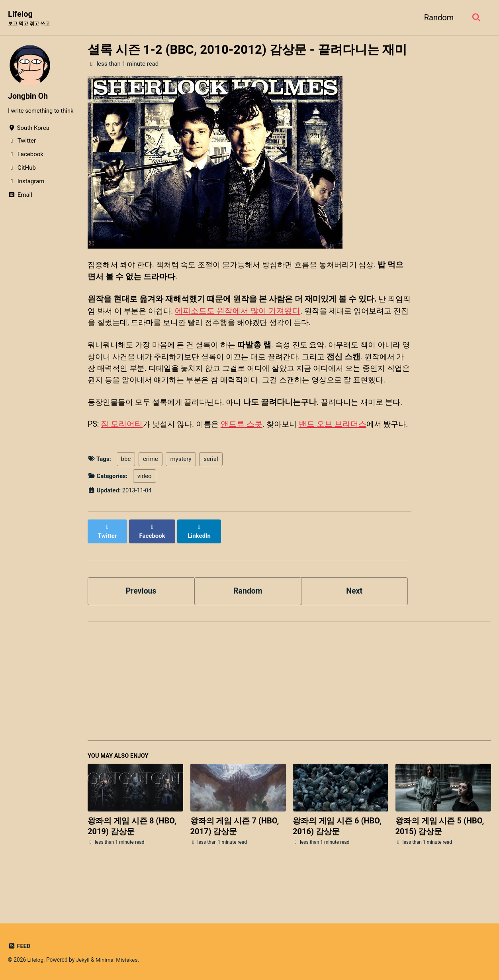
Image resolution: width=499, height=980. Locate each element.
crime (151, 497)
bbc (126, 497)
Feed (19, 946)
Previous (141, 620)
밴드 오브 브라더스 (339, 450)
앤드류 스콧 (246, 450)
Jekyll (83, 960)
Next (354, 620)
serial (211, 497)
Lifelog (30, 18)
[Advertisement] (289, 715)
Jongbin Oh (28, 96)
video (145, 514)
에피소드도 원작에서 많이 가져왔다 (250, 311)
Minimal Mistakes (118, 960)
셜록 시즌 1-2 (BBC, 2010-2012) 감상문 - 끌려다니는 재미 (247, 50)
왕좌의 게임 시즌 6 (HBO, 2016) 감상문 (337, 856)
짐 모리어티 (122, 450)
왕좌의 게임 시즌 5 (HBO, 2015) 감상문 (440, 856)
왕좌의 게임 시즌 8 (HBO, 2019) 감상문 (132, 856)
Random (438, 18)
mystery (181, 497)
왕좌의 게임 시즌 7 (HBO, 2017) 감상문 (235, 856)
